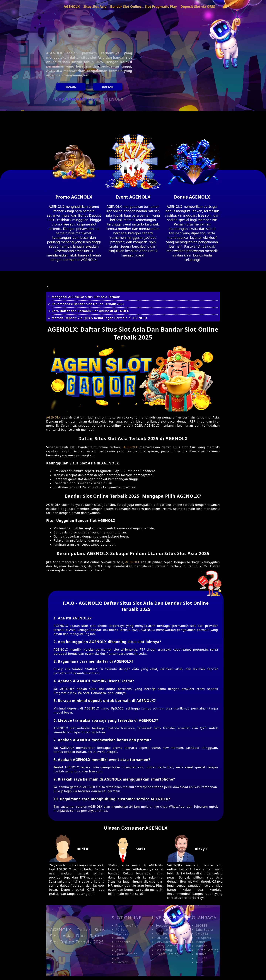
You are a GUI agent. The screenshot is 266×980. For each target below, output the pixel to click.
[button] (133, 283)
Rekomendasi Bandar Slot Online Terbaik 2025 (88, 304)
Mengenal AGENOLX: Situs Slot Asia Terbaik (86, 297)
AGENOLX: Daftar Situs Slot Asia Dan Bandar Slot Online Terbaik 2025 (78, 936)
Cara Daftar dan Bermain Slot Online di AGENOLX (90, 311)
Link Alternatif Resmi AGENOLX (89, 99)
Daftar (108, 87)
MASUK (71, 87)
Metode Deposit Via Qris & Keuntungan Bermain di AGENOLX (100, 318)
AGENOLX (53, 417)
